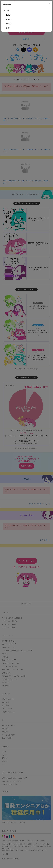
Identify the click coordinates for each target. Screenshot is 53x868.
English (8, 15)
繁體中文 (9, 24)
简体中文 (9, 19)
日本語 (8, 11)
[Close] (50, 4)
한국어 (8, 28)
